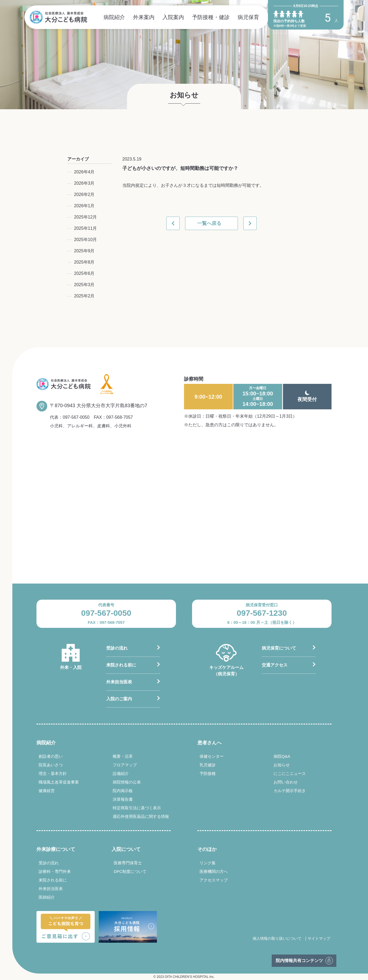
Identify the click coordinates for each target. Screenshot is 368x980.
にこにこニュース (290, 773)
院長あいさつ (51, 765)
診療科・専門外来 (55, 871)
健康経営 (47, 791)
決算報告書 (123, 799)
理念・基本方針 (53, 773)
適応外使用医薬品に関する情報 (141, 816)
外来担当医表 (119, 682)
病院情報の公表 (127, 782)
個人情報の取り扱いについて (277, 938)
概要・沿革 (123, 756)
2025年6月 (84, 273)
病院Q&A (282, 756)
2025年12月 (85, 217)
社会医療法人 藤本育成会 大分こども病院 (58, 17)
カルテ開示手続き (290, 791)
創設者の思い (51, 756)
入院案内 (173, 17)
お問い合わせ (286, 782)
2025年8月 (84, 262)
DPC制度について (130, 871)
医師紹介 (47, 897)
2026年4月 (84, 172)
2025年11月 (85, 228)
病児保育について (279, 648)
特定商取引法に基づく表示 (137, 808)
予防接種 (208, 773)
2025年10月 (85, 240)
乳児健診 (208, 765)
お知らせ (282, 765)
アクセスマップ (214, 880)
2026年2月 (84, 194)
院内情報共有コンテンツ (299, 961)
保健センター (212, 756)
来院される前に (121, 665)
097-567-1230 (262, 613)
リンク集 (208, 863)
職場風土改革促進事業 (59, 782)
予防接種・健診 (211, 17)
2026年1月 (84, 206)
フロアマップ (125, 765)
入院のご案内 (119, 699)
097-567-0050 (76, 417)
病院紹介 (114, 17)
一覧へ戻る (209, 223)
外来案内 (144, 17)
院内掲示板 (123, 791)
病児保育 (248, 17)
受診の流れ (117, 648)
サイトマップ (319, 938)
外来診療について (56, 849)
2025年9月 (84, 251)
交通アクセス (275, 665)
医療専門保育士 (128, 863)
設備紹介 (121, 773)
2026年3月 (84, 183)
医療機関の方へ (214, 871)
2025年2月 (84, 296)
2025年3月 (84, 285)
